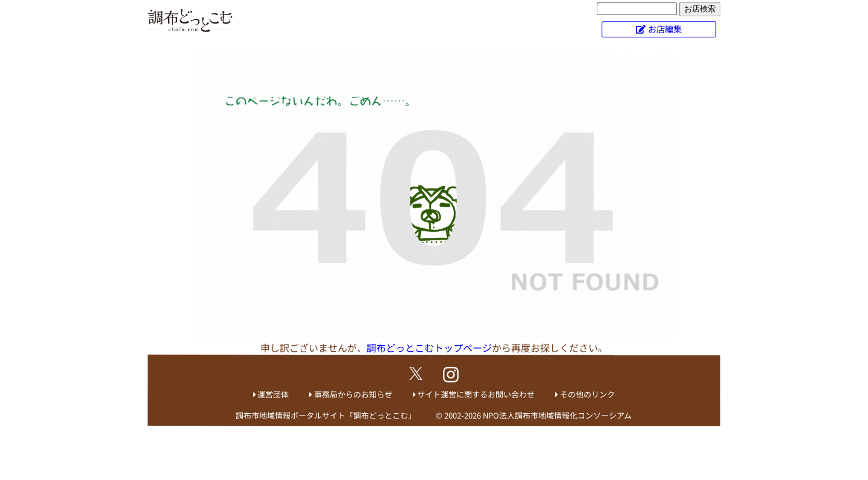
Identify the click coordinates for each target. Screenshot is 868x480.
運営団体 (273, 394)
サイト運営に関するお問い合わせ (476, 394)
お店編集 (665, 29)
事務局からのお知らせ (353, 394)
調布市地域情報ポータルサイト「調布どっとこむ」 (326, 415)
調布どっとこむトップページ (429, 348)
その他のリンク (587, 394)
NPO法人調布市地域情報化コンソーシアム (557, 415)
